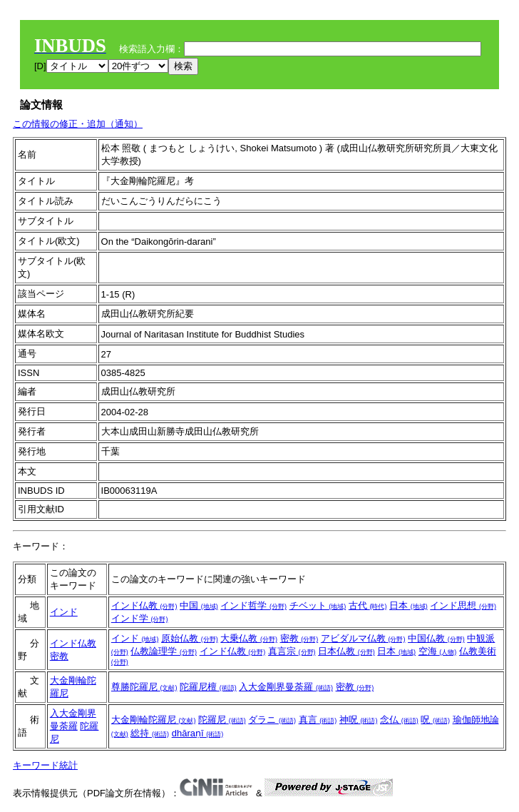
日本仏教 (346, 651)
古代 (368, 605)
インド (64, 612)
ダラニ (272, 720)
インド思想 (463, 605)
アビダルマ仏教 (363, 638)
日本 (408, 605)
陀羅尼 (222, 720)
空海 (438, 651)
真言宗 (292, 651)
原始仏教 (190, 638)
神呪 (359, 720)
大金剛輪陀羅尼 (154, 720)
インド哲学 (253, 605)
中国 (199, 605)
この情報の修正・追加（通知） (78, 124)
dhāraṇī (197, 733)
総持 (150, 733)
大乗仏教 (249, 638)
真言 (318, 720)
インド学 (140, 618)
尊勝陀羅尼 (144, 687)
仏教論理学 (164, 651)
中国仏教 (436, 638)
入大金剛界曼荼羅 (286, 687)
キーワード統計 (45, 765)
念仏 (399, 720)
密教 (59, 656)
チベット (318, 605)
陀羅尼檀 (208, 687)
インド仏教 (144, 605)
